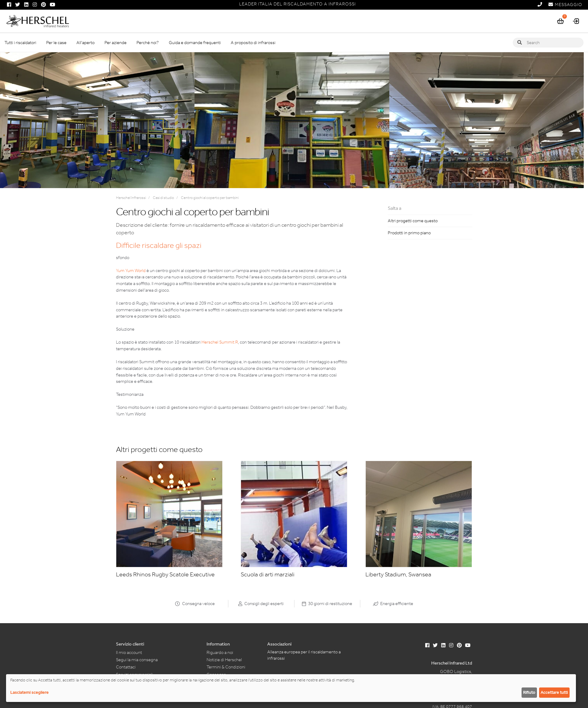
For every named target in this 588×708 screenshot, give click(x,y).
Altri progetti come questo (413, 221)
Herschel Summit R (220, 342)
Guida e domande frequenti (195, 43)
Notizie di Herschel (224, 660)
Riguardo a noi (220, 652)
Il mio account (129, 652)
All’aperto (85, 43)
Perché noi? (148, 43)
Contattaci (126, 667)
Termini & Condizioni (226, 667)
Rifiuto (529, 692)
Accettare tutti (554, 692)
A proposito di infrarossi (253, 43)
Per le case (56, 43)
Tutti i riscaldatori (20, 43)
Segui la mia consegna (137, 660)
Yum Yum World (131, 271)
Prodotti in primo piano (409, 233)
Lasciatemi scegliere (29, 692)
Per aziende (116, 43)
